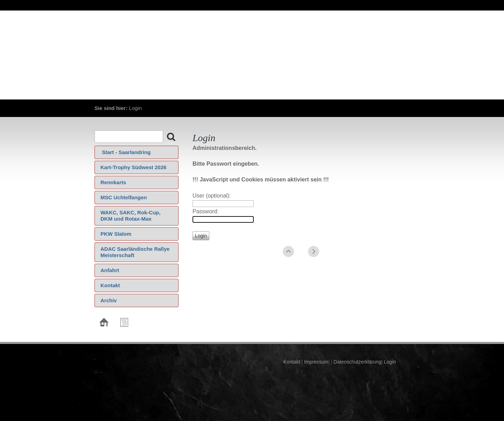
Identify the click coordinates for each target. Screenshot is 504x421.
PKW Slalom (116, 234)
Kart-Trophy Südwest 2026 (133, 167)
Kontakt (110, 285)
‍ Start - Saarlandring (125, 152)
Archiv (109, 300)
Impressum (316, 362)
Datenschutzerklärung (357, 362)
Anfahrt (110, 270)
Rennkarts (113, 182)
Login (390, 362)
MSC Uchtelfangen (124, 197)
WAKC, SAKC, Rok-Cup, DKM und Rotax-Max (131, 216)
